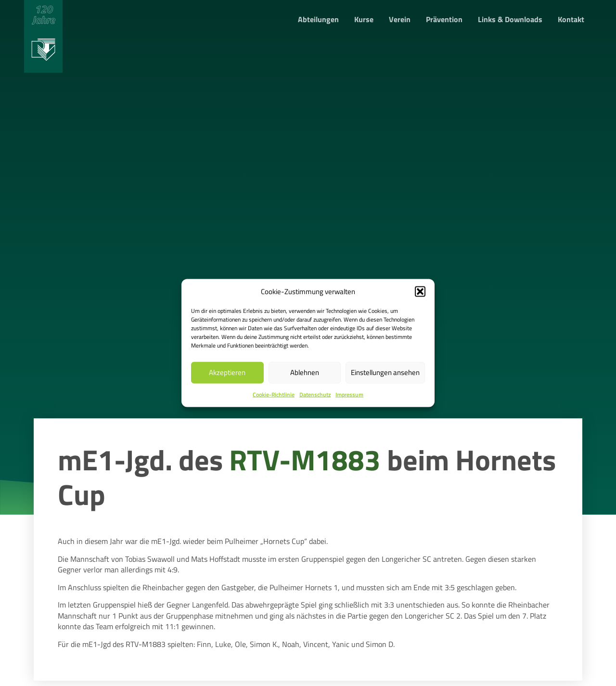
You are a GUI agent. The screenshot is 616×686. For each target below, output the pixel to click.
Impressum (349, 395)
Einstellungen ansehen (385, 372)
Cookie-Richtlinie (274, 395)
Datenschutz (315, 395)
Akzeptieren (227, 372)
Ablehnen (305, 372)
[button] (420, 291)
